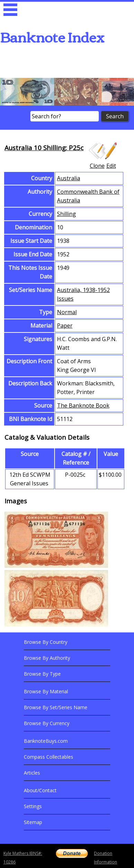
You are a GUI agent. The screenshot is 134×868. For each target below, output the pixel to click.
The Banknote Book (83, 405)
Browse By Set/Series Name (56, 707)
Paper (65, 326)
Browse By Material (46, 691)
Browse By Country (46, 642)
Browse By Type (42, 674)
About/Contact (40, 790)
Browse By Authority (47, 658)
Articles (32, 773)
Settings (33, 806)
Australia (69, 178)
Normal (67, 312)
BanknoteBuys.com (46, 741)
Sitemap (33, 822)
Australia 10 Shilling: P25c (44, 148)
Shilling (66, 214)
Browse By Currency (47, 723)
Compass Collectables (49, 757)
